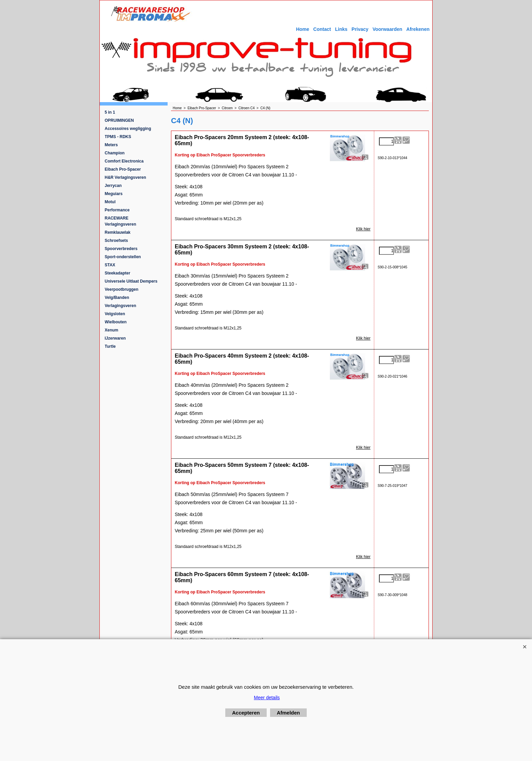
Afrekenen (418, 29)
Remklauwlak (118, 232)
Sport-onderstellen (123, 257)
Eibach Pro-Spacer (123, 169)
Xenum (112, 330)
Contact (322, 29)
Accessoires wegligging (128, 129)
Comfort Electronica (124, 161)
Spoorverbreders (121, 249)
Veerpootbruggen (122, 289)
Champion (115, 153)
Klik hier (363, 229)
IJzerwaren (115, 338)
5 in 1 (110, 112)
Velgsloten (115, 314)
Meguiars (114, 194)
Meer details (267, 698)
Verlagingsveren (121, 306)
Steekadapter (118, 273)
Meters (111, 145)
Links (341, 29)
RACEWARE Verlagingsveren (121, 221)
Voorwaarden (387, 29)
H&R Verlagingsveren (126, 177)
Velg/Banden (117, 298)
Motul (110, 202)
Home (302, 29)
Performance (117, 210)
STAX (110, 265)
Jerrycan (113, 186)
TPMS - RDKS (118, 137)
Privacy (360, 29)
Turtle (110, 346)
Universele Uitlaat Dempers (131, 281)
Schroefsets (117, 241)
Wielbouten (116, 322)
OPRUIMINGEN (119, 120)
